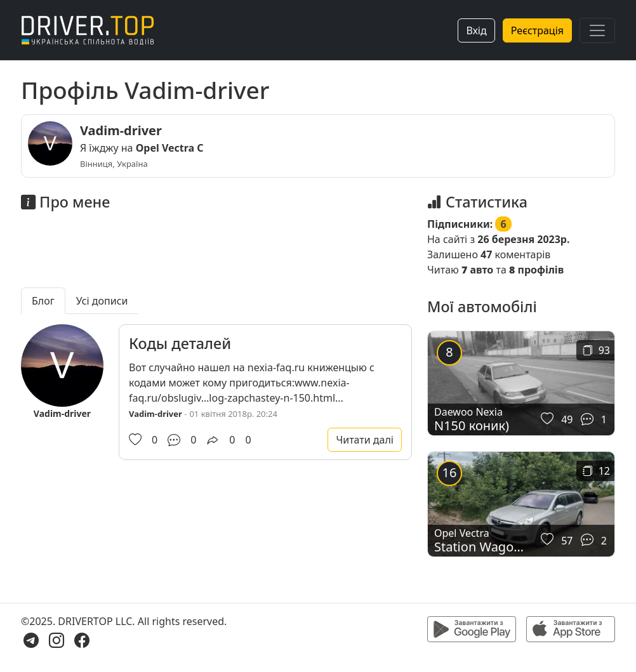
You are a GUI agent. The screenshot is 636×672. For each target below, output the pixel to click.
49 (567, 419)
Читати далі (365, 440)
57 (567, 541)
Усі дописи (102, 301)
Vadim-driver (121, 130)
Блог (43, 301)
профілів (536, 270)
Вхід (476, 30)
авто (477, 270)
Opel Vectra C (170, 148)
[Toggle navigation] (597, 30)
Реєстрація (537, 30)
